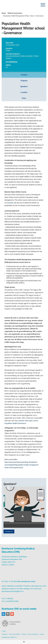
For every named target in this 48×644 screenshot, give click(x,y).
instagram (8, 614)
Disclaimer (5, 634)
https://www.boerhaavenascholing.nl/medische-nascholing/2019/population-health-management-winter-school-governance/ (22, 465)
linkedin (3, 614)
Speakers (24, 86)
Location (24, 92)
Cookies (42, 634)
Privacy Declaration (33, 634)
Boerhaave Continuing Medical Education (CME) (13, 5)
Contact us (9, 531)
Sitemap (24, 634)
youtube (12, 614)
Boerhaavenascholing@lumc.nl (13, 591)
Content (24, 75)
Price (24, 98)
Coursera (10, 203)
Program (24, 81)
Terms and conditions (15, 634)
